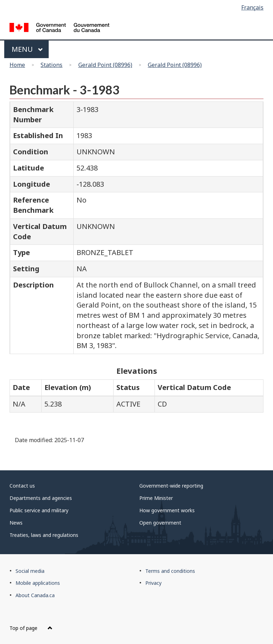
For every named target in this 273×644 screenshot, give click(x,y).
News (16, 523)
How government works (167, 510)
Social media (30, 571)
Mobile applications (38, 583)
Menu (27, 49)
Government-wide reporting (171, 486)
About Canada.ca (35, 595)
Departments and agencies (41, 498)
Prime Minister (156, 498)
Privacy (153, 583)
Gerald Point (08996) (105, 65)
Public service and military (39, 510)
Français (252, 7)
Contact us (22, 486)
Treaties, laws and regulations (44, 535)
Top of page (31, 628)
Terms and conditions (170, 571)
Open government (160, 523)
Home (17, 65)
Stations (51, 65)
